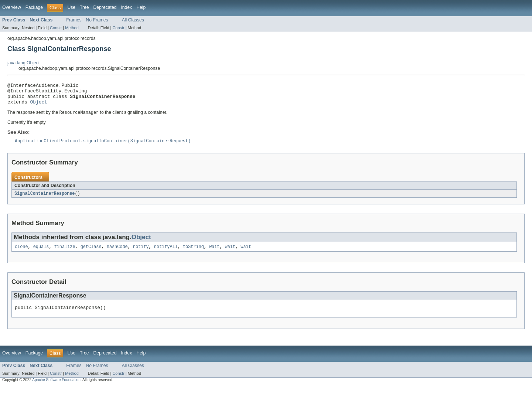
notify (141, 253)
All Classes (133, 20)
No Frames (97, 20)
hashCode (117, 253)
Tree (84, 7)
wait (214, 253)
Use (71, 7)
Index (126, 7)
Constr (56, 28)
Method (72, 28)
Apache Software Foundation (56, 388)
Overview (12, 7)
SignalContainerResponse (45, 199)
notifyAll (166, 253)
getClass (91, 253)
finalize (65, 253)
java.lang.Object (23, 63)
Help (141, 7)
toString (193, 253)
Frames (74, 20)
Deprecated (105, 7)
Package (34, 7)
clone (21, 253)
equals (41, 253)
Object (39, 106)
